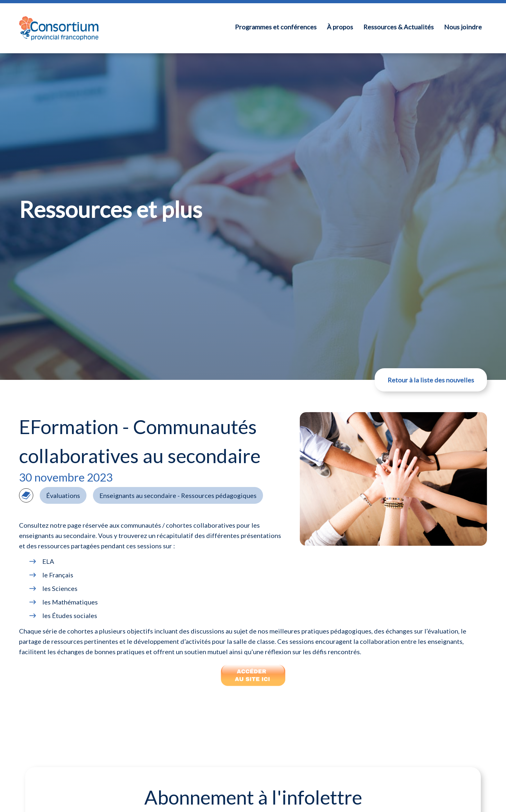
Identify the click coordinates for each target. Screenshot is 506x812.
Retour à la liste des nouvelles (431, 380)
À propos (340, 27)
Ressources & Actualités (399, 27)
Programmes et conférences (276, 27)
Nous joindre (463, 27)
